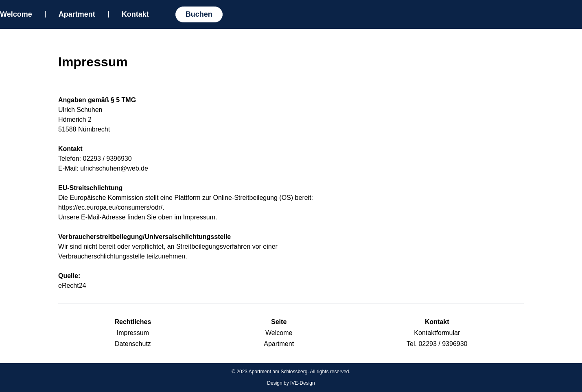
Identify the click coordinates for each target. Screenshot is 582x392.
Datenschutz (133, 344)
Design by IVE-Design (291, 383)
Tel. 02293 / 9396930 (437, 344)
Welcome (16, 14)
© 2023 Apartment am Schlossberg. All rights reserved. (291, 372)
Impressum (133, 333)
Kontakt (135, 14)
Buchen (199, 14)
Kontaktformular (437, 333)
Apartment (77, 14)
